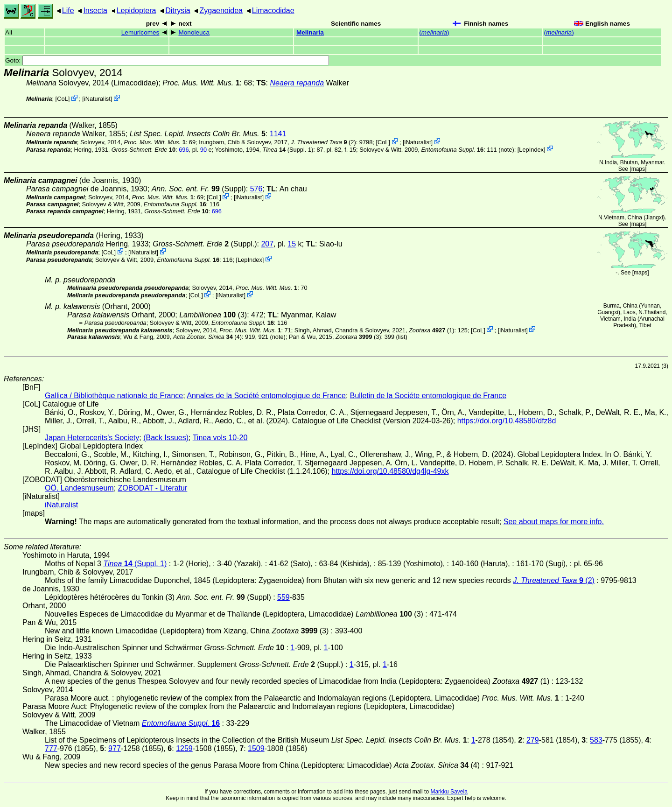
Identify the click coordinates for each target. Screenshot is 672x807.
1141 (278, 134)
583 (596, 740)
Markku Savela (449, 792)
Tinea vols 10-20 (220, 438)
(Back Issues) (166, 438)
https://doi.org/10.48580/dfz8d (507, 421)
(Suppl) (199, 189)
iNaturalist (97, 99)
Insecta (95, 11)
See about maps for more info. (554, 522)
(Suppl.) (205, 244)
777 (51, 748)
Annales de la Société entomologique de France (266, 396)
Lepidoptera (136, 11)
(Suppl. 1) (288, 149)
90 (203, 149)
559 (283, 597)
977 (115, 748)
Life (68, 11)
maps (638, 169)
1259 (184, 748)
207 (267, 244)
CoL (62, 99)
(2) (323, 142)
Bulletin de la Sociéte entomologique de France (428, 396)
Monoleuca (194, 32)
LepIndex (531, 149)
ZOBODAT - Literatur (153, 488)
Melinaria (310, 32)
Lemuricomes (140, 32)
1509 (256, 748)
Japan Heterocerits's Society (92, 438)
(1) (431, 330)
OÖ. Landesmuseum (79, 488)
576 (256, 189)
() (434, 32)
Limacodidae (273, 11)
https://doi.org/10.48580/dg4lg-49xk (390, 471)
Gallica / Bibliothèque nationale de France (114, 396)
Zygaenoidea (221, 11)
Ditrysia (178, 11)
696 (184, 149)
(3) (213, 315)
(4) (207, 337)
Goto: (167, 60)
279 (533, 740)
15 (292, 244)
